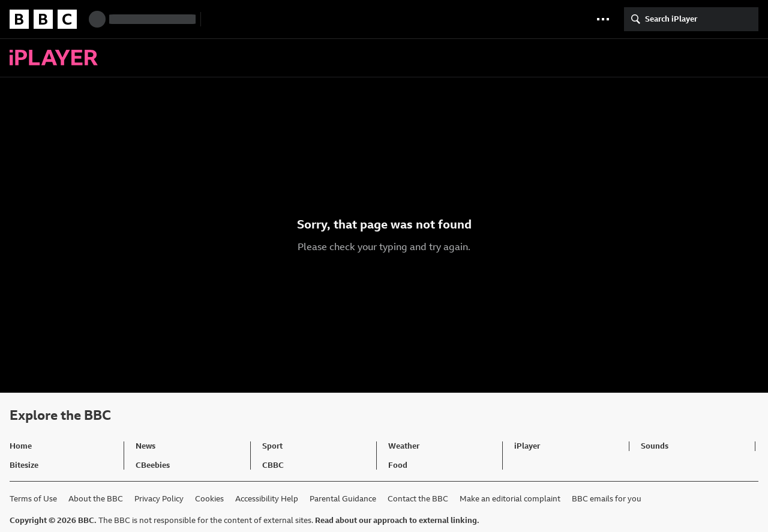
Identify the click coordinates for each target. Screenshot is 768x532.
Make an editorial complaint (510, 499)
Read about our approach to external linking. (397, 520)
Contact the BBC (418, 499)
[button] (603, 19)
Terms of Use (33, 499)
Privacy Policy (159, 499)
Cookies (209, 499)
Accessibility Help (267, 499)
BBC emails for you (607, 499)
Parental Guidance (343, 499)
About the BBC (96, 499)
